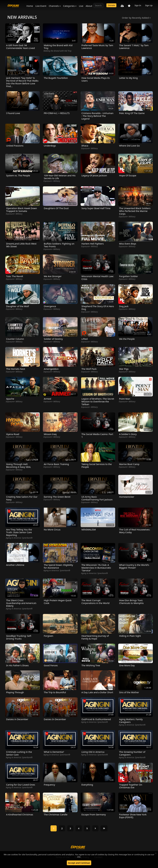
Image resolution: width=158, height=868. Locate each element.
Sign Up (149, 5)
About (89, 6)
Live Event (41, 6)
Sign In (138, 5)
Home (30, 6)
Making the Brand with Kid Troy (57, 51)
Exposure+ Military (90, 148)
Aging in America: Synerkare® (19, 538)
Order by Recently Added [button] (135, 18)
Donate (111, 5)
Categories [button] (69, 6)
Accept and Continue (79, 863)
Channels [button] (54, 6)
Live (81, 6)
